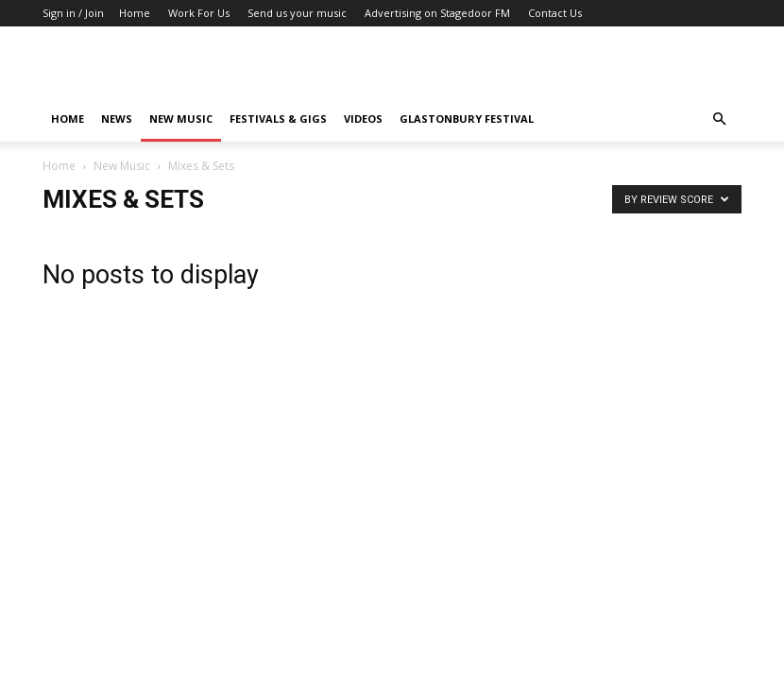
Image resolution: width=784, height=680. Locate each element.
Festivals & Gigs (278, 119)
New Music (181, 119)
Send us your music (297, 13)
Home (135, 13)
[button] (719, 119)
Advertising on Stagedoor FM (437, 13)
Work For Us (199, 13)
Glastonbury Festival (467, 119)
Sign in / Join (73, 13)
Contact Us (555, 13)
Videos (363, 119)
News (117, 119)
